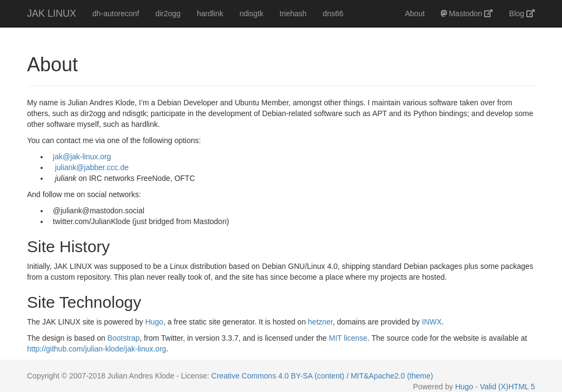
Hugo (154, 322)
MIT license (348, 338)
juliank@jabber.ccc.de (92, 167)
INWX (432, 322)
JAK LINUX (52, 13)
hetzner (320, 322)
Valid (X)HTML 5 (507, 387)
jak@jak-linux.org (82, 157)
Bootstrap (124, 338)
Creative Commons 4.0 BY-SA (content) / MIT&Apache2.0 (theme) (322, 376)
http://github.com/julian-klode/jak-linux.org (97, 349)
